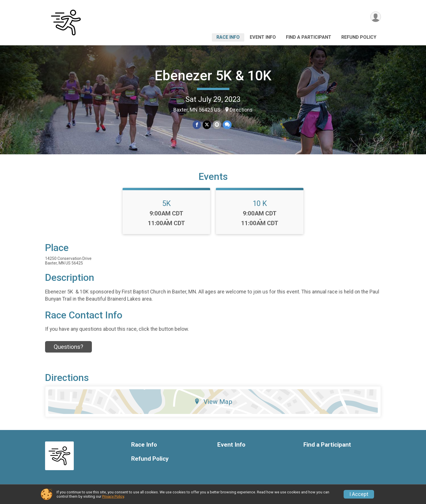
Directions (241, 110)
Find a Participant (309, 37)
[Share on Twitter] (207, 125)
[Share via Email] (217, 125)
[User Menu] (376, 17)
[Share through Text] (227, 125)
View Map (213, 402)
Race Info (228, 37)
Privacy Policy (113, 496)
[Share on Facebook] (197, 125)
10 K (260, 203)
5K (166, 203)
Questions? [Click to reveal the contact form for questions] (68, 347)
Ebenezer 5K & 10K (213, 76)
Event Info (263, 37)
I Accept (359, 494)
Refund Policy (359, 37)
